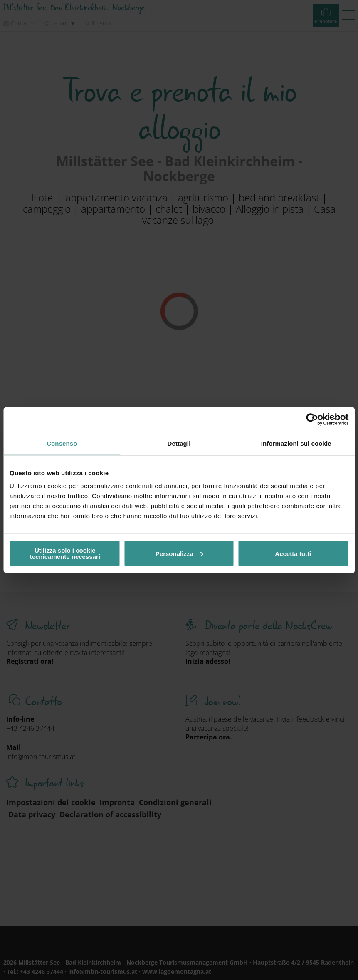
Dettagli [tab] (179, 443)
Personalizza (179, 553)
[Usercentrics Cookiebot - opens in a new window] (312, 419)
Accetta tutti (293, 553)
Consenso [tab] (62, 443)
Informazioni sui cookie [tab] (296, 443)
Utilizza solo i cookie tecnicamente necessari (65, 553)
